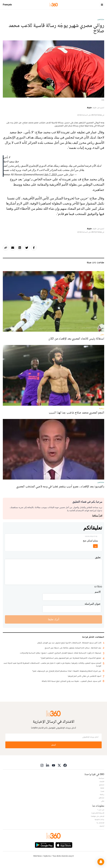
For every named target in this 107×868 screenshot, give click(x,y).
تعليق (98, 557)
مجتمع (102, 785)
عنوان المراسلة (93, 604)
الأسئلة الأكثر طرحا (98, 813)
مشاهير (101, 19)
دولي (103, 801)
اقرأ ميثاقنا (97, 516)
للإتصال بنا (100, 823)
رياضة (102, 794)
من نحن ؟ (101, 810)
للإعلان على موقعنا (98, 816)
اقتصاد (102, 781)
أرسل (53, 745)
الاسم (98, 592)
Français (7, 5)
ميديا (102, 791)
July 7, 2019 (50, 175)
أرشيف (102, 826)
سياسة (102, 778)
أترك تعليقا (54, 619)
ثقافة (102, 788)
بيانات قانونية (99, 819)
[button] (101, 862)
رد (95, 546)
